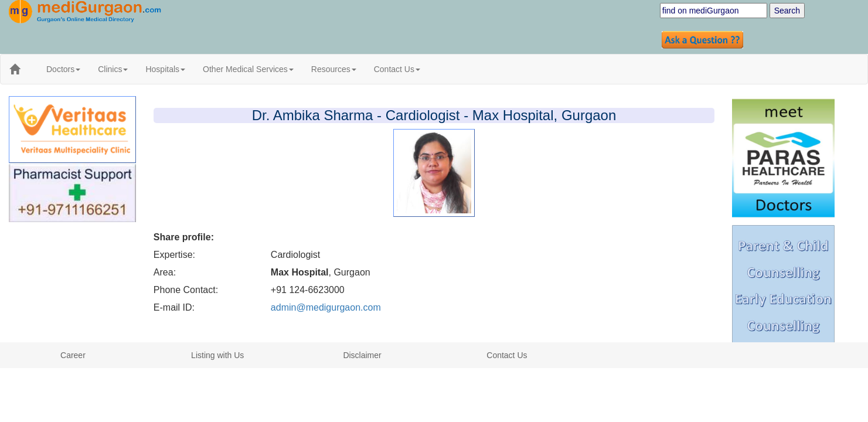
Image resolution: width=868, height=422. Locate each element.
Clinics (113, 69)
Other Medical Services (248, 69)
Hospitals (165, 69)
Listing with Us (217, 355)
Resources (334, 69)
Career (73, 355)
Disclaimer (362, 355)
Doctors (63, 69)
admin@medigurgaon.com (326, 307)
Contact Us (397, 69)
